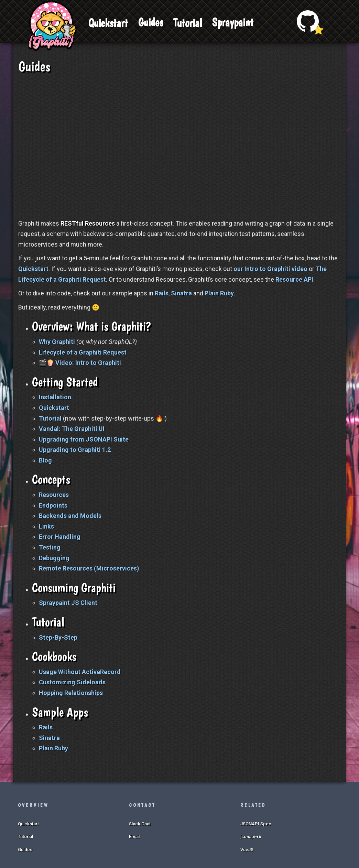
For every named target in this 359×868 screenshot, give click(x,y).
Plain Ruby (219, 293)
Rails (162, 293)
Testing (50, 547)
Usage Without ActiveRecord (80, 672)
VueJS (247, 850)
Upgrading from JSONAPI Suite (84, 439)
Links (46, 526)
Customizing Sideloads (72, 682)
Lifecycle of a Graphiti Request (83, 352)
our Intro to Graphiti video (270, 269)
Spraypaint (233, 22)
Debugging (54, 558)
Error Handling (60, 537)
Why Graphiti (57, 342)
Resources (54, 495)
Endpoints (53, 505)
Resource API (294, 279)
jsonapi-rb (251, 837)
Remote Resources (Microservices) (89, 568)
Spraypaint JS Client (68, 603)
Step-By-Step (58, 637)
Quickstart (108, 23)
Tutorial (188, 23)
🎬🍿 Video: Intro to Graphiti (80, 363)
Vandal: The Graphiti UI (72, 429)
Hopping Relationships (71, 693)
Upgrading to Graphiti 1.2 (75, 450)
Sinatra (181, 293)
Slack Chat (140, 824)
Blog (45, 460)
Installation (55, 397)
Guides (151, 22)
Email (134, 837)
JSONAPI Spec (256, 824)
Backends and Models (70, 516)
